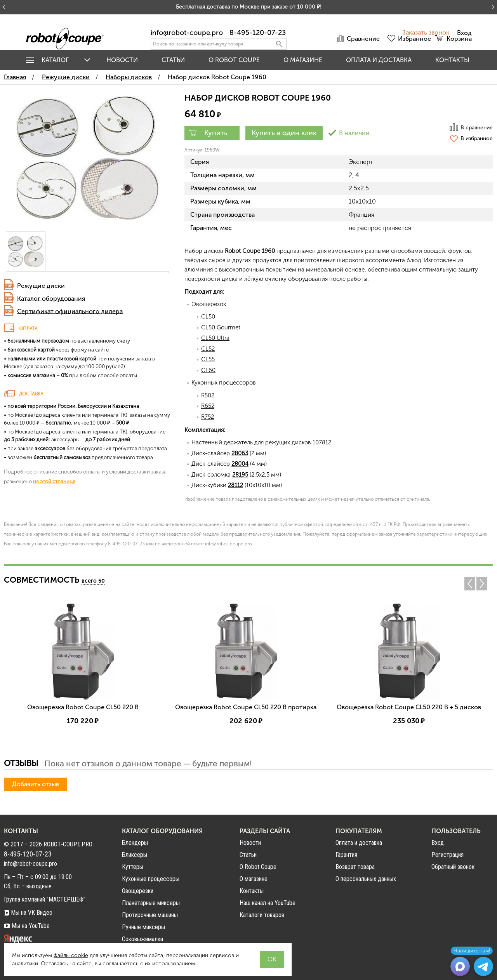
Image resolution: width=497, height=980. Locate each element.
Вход (438, 843)
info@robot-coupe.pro (187, 33)
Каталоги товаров (262, 915)
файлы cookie (71, 955)
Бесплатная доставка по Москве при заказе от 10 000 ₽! (249, 7)
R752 (208, 417)
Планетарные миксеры (151, 903)
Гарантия (346, 855)
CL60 (208, 370)
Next (484, 584)
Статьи (173, 60)
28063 (240, 453)
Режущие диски (41, 285)
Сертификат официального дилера (70, 311)
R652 (208, 406)
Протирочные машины (150, 915)
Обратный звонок (453, 867)
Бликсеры (135, 855)
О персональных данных (366, 879)
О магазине (303, 60)
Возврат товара (355, 867)
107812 (322, 442)
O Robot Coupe (234, 60)
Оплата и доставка (379, 60)
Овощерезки (138, 891)
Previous (470, 584)
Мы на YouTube (27, 926)
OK (272, 959)
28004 (240, 464)
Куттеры (133, 867)
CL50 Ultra (215, 338)
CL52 (208, 349)
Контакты (452, 60)
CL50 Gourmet (221, 327)
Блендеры (135, 843)
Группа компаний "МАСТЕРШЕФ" (45, 899)
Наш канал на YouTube (268, 903)
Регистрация (447, 855)
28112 (235, 485)
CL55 (208, 359)
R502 (208, 395)
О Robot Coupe (258, 867)
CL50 (208, 317)
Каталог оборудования (51, 298)
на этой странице (54, 481)
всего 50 (93, 581)
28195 (240, 475)
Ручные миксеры (143, 927)
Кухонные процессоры (151, 879)
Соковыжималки (142, 939)
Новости (122, 60)
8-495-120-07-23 (258, 33)
